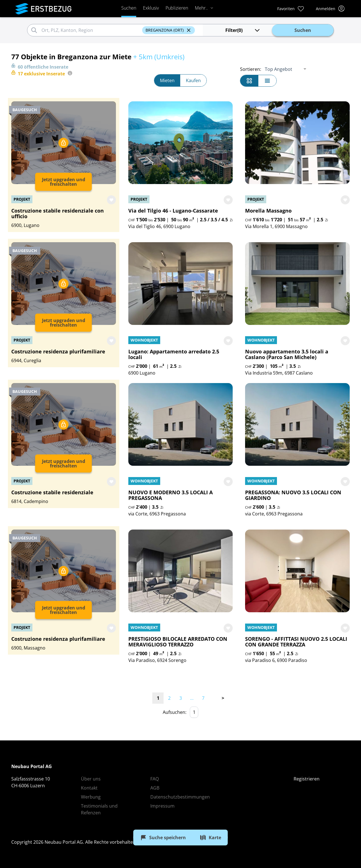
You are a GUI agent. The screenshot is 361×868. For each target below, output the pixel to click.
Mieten (167, 80)
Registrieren (307, 779)
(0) (243, 30)
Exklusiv (151, 8)
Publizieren (177, 8)
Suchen (129, 8)
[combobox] (91, 30)
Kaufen (193, 80)
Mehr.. (204, 8)
